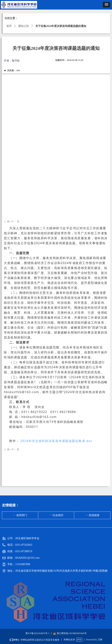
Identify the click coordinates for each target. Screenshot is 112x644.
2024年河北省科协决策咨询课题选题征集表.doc (56, 441)
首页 (9, 26)
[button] (106, 5)
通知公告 (24, 26)
